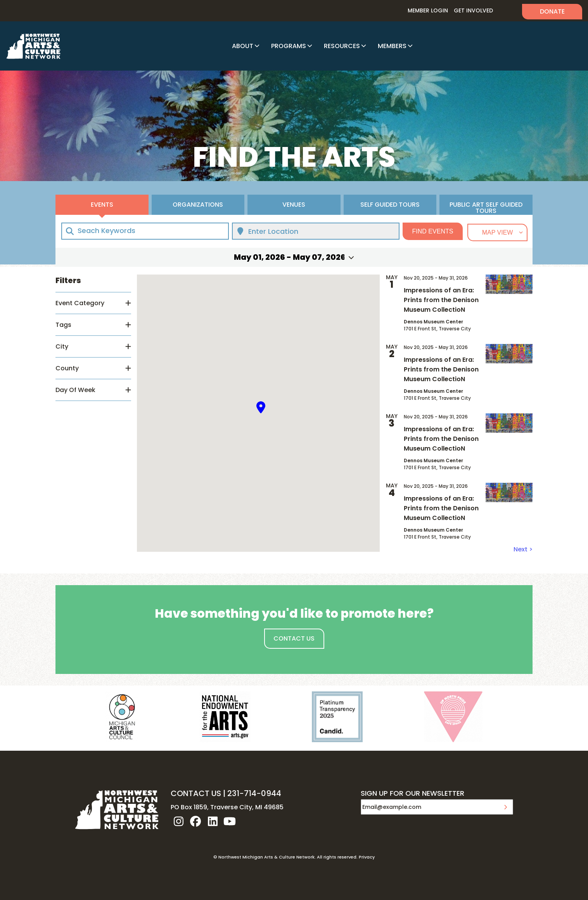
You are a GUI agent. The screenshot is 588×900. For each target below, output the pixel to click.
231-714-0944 (254, 793)
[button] (261, 407)
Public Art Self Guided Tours (486, 207)
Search (508, 11)
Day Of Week (75, 390)
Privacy (367, 857)
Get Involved (473, 10)
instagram (178, 821)
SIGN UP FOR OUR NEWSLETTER (412, 794)
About (243, 46)
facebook (195, 821)
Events (102, 205)
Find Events (433, 231)
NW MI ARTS (33, 46)
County (67, 368)
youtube (230, 821)
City (62, 346)
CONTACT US (196, 793)
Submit (505, 807)
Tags (63, 325)
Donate (552, 11)
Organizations (198, 205)
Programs (289, 46)
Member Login (428, 10)
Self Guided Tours (390, 205)
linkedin (213, 821)
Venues (294, 205)
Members (392, 46)
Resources (342, 46)
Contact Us (294, 638)
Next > (523, 549)
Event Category (80, 303)
